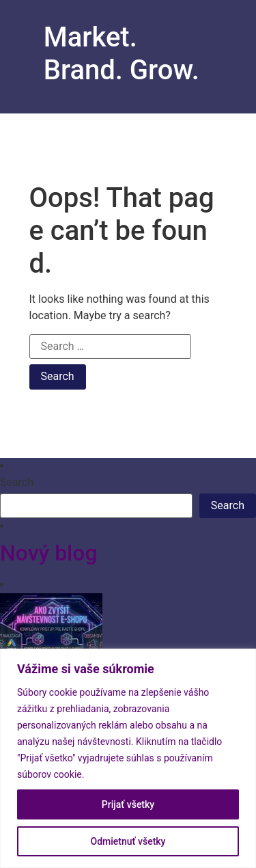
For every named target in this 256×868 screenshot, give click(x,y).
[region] (128, 758)
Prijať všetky (128, 804)
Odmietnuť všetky (128, 841)
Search (17, 483)
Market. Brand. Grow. (122, 54)
